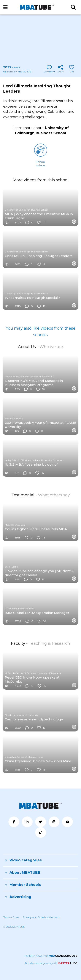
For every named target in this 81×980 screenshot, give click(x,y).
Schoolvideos (41, 155)
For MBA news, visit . (51, 956)
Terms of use (11, 917)
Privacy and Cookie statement (41, 917)
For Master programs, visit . (51, 963)
